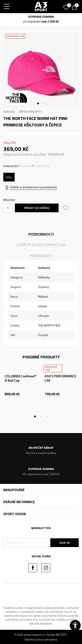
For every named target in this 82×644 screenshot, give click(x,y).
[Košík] (75, 8)
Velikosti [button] (26, 166)
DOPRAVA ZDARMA (41, 16)
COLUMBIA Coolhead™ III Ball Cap (21, 378)
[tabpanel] (41, 69)
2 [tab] (44, 104)
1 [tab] (38, 104)
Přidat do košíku (37, 208)
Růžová (43, 296)
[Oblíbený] (67, 6)
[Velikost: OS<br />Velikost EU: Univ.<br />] (9, 177)
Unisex (43, 306)
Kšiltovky (9, 111)
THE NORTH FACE (49, 325)
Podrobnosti (41, 234)
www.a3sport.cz (34, 635)
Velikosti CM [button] (42, 166)
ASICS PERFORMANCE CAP (60, 378)
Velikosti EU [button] (11, 166)
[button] (66, 208)
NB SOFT (61, 635)
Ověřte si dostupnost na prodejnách (33, 187)
